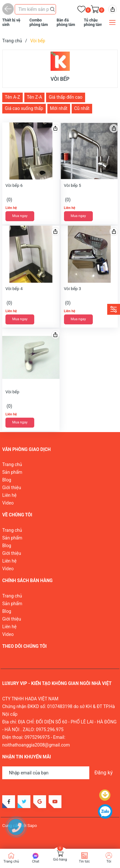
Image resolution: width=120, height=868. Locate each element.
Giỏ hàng (60, 860)
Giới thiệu (12, 488)
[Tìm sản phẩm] (35, 9)
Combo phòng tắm (39, 22)
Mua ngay (20, 216)
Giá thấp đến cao (65, 97)
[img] (112, 9)
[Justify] (52, 9)
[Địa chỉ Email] (60, 773)
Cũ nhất (82, 108)
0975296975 (37, 737)
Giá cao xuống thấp (24, 108)
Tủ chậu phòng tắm (93, 22)
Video (8, 503)
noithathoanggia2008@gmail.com (36, 745)
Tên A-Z (12, 97)
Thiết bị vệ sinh (11, 22)
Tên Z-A (35, 97)
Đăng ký (104, 773)
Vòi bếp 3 (73, 289)
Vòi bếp (12, 392)
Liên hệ (9, 495)
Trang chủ (12, 464)
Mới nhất (59, 108)
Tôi (109, 861)
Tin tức (84, 861)
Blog (7, 480)
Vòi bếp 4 (14, 289)
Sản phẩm (12, 472)
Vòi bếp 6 (14, 185)
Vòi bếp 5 (73, 185)
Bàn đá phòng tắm (66, 22)
